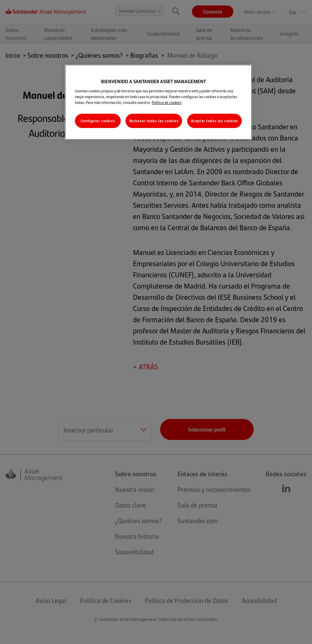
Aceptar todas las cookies (214, 121)
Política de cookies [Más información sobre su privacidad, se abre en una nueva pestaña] (167, 102)
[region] (158, 102)
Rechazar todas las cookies (154, 121)
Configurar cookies (98, 121)
